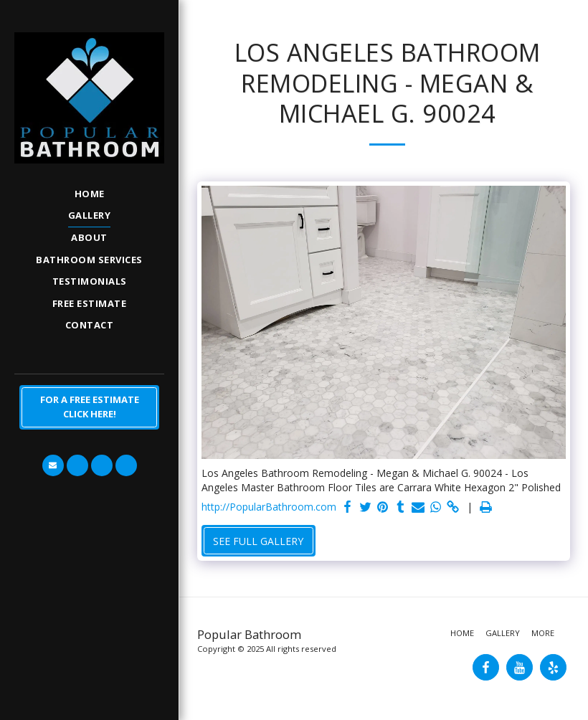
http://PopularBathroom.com (269, 507)
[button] (53, 465)
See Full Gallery (258, 541)
